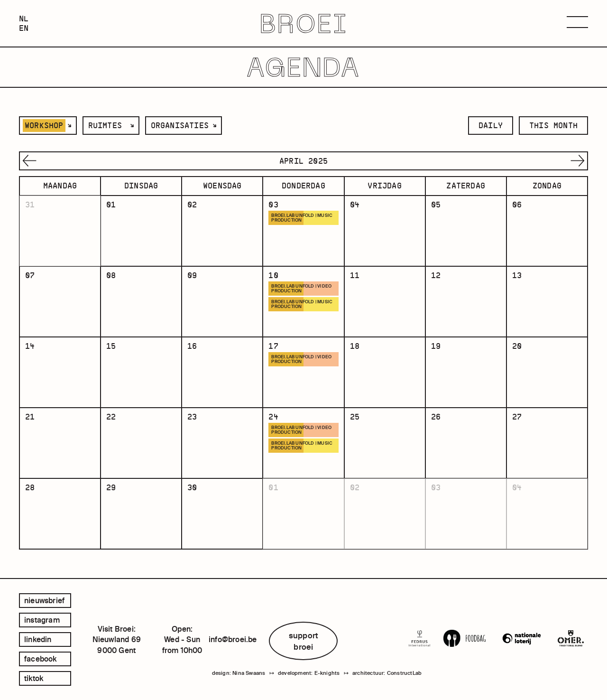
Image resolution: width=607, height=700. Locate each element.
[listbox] (48, 126)
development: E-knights (309, 673)
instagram (42, 620)
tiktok (34, 678)
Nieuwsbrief (44, 600)
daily (491, 125)
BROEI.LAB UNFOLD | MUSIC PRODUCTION (302, 218)
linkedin (38, 639)
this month (553, 125)
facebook (41, 659)
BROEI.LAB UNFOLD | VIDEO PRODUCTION (301, 289)
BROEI (304, 23)
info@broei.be (233, 639)
